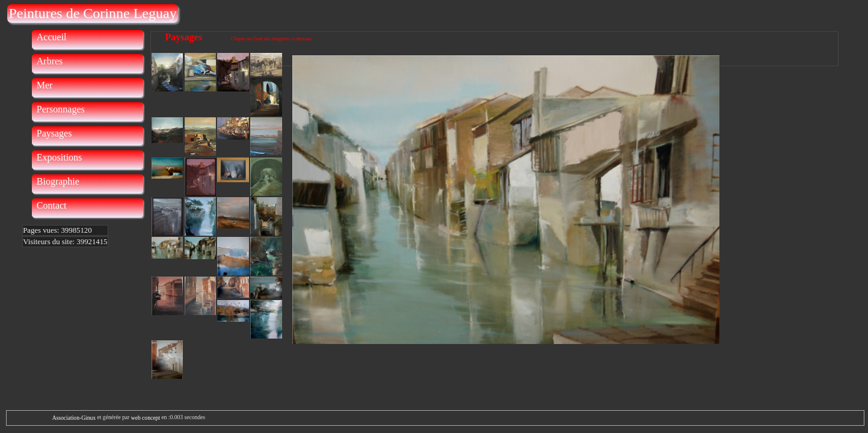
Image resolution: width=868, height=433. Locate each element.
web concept (146, 418)
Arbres (50, 61)
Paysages (54, 133)
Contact (52, 205)
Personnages (61, 109)
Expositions (60, 157)
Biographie (58, 181)
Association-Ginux (74, 418)
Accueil (52, 37)
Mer (45, 85)
